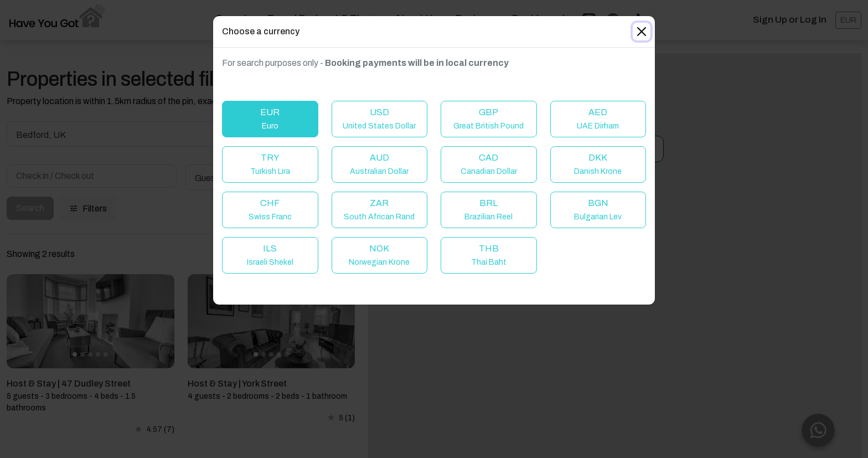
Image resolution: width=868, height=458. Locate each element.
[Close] (642, 32)
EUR (270, 119)
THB (489, 255)
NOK (379, 255)
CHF (270, 210)
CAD (489, 164)
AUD (379, 164)
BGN (598, 210)
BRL (489, 210)
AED (598, 119)
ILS (270, 255)
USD (379, 119)
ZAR (379, 210)
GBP (489, 119)
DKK (598, 164)
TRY (270, 164)
